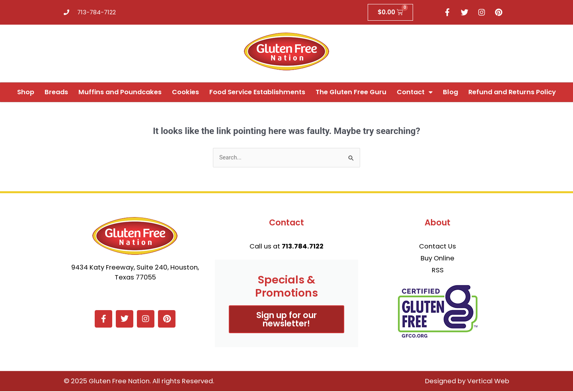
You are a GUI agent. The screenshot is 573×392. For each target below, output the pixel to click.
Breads (56, 92)
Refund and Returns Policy (512, 92)
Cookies (185, 92)
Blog (450, 92)
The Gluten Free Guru (351, 92)
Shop (26, 92)
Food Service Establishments (257, 92)
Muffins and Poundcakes (120, 92)
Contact (415, 92)
